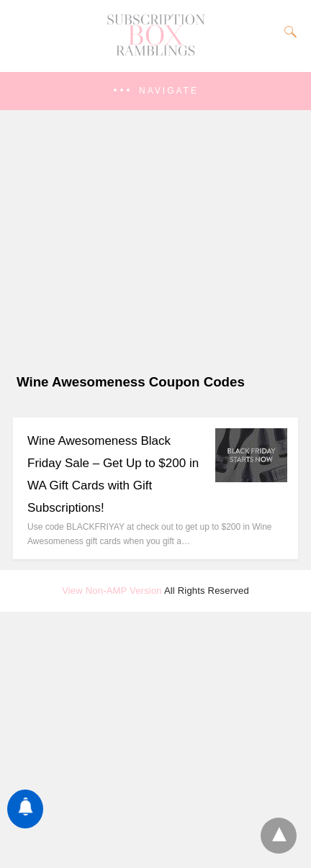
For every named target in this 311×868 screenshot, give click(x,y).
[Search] (287, 32)
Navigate (169, 91)
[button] (155, 91)
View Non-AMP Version (112, 591)
